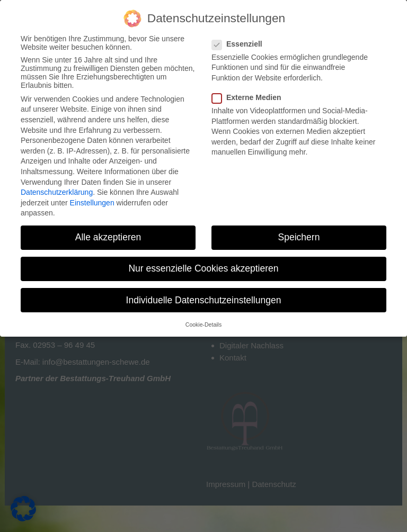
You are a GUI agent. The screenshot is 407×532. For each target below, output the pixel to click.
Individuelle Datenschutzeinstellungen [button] (204, 300)
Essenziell (240, 44)
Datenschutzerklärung (57, 192)
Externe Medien (250, 97)
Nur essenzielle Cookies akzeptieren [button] (203, 268)
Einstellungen (92, 203)
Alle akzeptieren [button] (108, 237)
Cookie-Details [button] (203, 324)
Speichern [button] (299, 237)
